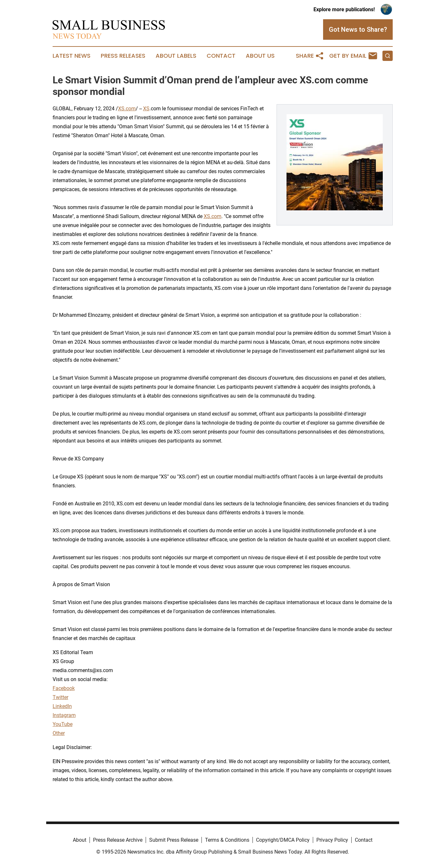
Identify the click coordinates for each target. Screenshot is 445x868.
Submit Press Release (174, 840)
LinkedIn (62, 706)
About (80, 840)
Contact (221, 56)
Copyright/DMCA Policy (283, 840)
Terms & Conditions (227, 840)
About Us (260, 56)
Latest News (72, 56)
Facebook (64, 688)
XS (146, 109)
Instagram (64, 715)
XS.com (127, 109)
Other (59, 733)
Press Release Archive (118, 840)
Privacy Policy (332, 840)
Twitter (60, 697)
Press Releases (123, 56)
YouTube (63, 724)
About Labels (176, 56)
